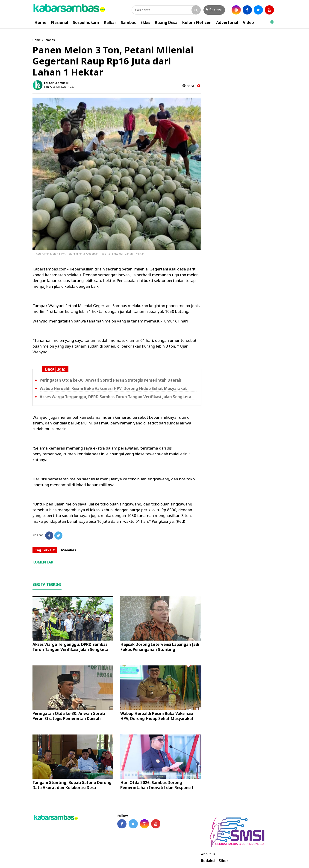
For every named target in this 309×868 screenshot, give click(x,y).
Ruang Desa (166, 22)
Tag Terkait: (45, 550)
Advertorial (227, 22)
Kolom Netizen (197, 22)
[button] (272, 20)
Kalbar (110, 22)
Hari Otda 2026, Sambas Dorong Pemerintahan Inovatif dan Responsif (157, 785)
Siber (223, 861)
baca (188, 86)
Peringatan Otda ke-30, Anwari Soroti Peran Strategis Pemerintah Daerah (110, 380)
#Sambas (68, 550)
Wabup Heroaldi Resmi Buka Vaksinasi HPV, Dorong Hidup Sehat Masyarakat (113, 388)
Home (40, 22)
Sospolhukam (86, 22)
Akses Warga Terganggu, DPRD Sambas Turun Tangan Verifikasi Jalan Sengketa (115, 397)
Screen (214, 10)
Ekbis (145, 22)
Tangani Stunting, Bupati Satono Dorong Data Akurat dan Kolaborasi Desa (72, 785)
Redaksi (208, 861)
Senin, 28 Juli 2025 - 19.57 (59, 87)
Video (248, 22)
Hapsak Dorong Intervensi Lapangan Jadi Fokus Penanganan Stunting (160, 647)
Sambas (128, 22)
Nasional (60, 22)
